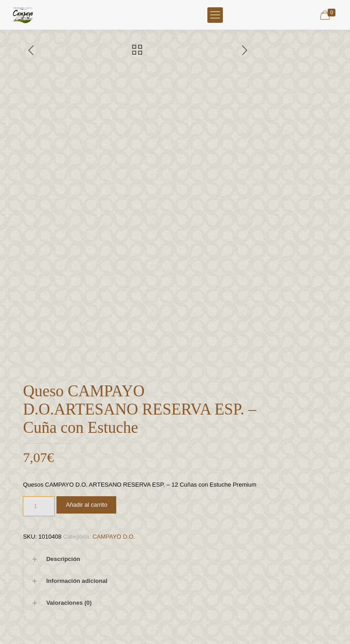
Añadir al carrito (86, 505)
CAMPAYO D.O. (114, 537)
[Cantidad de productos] (39, 506)
